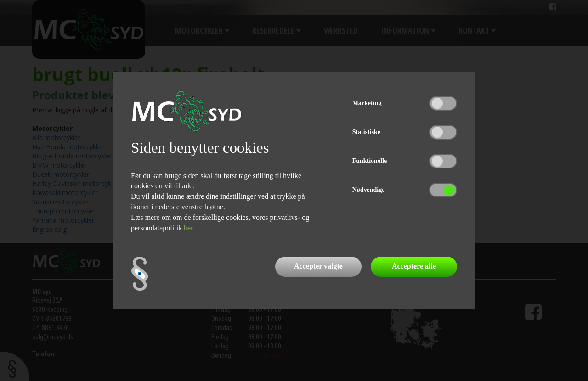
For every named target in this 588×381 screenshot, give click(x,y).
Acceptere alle (414, 266)
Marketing (367, 103)
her (188, 228)
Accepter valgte (318, 266)
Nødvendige (369, 190)
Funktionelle (370, 161)
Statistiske (366, 132)
